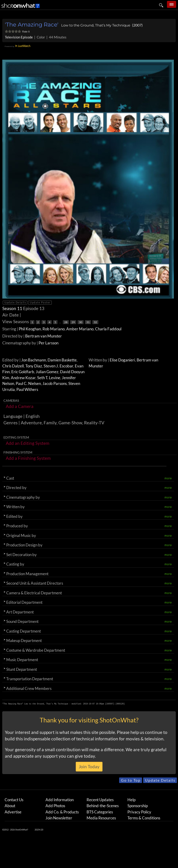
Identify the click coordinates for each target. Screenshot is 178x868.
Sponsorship (138, 806)
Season (13, 308)
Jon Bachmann (34, 360)
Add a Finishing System (28, 458)
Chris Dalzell (13, 366)
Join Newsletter (59, 818)
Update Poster (40, 302)
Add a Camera (20, 406)
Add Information (60, 800)
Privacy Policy (139, 812)
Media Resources (101, 818)
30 (81, 322)
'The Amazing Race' (32, 25)
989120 (120, 704)
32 (95, 322)
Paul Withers (27, 389)
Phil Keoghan (30, 329)
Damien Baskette (62, 360)
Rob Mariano (54, 329)
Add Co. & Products (62, 812)
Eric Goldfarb (23, 372)
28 (66, 322)
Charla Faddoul (108, 329)
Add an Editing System (28, 443)
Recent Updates (100, 800)
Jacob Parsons (55, 383)
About (10, 806)
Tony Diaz (34, 366)
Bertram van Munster (44, 336)
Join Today (89, 767)
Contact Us (14, 800)
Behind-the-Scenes (103, 806)
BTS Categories (100, 812)
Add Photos (55, 806)
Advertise (13, 812)
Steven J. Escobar (58, 366)
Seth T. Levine (49, 378)
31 (88, 322)
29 (73, 322)
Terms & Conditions (144, 818)
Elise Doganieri (122, 360)
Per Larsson (48, 343)
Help (131, 800)
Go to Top (131, 780)
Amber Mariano (80, 329)
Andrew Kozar (23, 378)
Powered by (18, 46)
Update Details (15, 302)
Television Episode (19, 37)
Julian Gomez (47, 372)
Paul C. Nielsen (28, 383)
